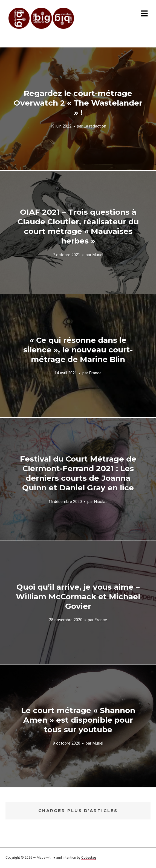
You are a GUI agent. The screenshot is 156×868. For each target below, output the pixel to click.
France (95, 373)
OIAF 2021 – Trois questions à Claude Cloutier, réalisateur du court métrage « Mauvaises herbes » (78, 226)
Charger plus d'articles (78, 811)
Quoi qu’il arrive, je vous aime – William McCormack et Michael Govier (78, 596)
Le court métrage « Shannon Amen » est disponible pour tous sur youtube (78, 720)
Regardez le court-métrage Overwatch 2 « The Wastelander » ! (78, 103)
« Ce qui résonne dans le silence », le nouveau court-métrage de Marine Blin (78, 350)
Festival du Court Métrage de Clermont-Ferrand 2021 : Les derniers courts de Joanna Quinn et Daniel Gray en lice (78, 473)
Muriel (98, 255)
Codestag (89, 858)
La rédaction (95, 126)
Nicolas (101, 501)
